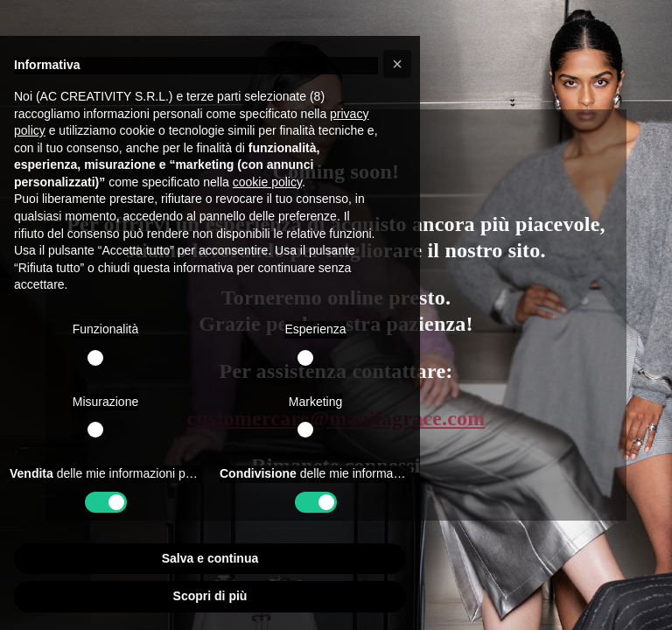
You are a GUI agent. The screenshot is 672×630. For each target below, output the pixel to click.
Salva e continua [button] (210, 558)
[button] (397, 64)
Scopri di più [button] (210, 596)
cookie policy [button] (267, 182)
